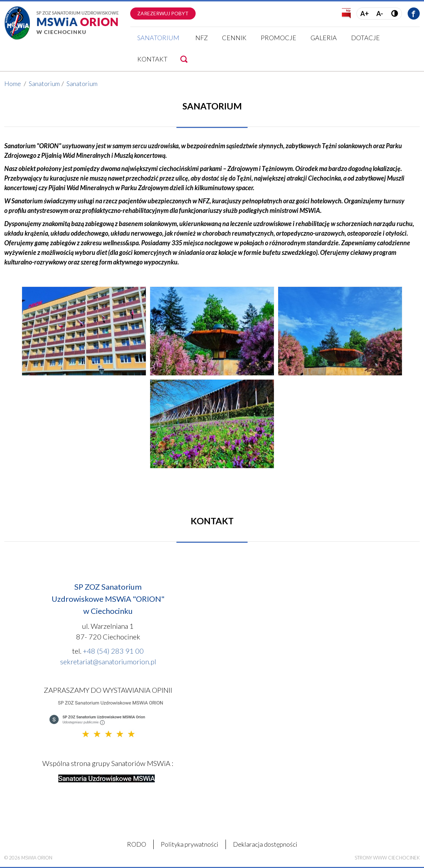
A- (380, 14)
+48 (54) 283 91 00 (113, 651)
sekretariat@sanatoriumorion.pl (108, 661)
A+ (365, 14)
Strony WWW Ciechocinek (387, 858)
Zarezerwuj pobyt (163, 13)
